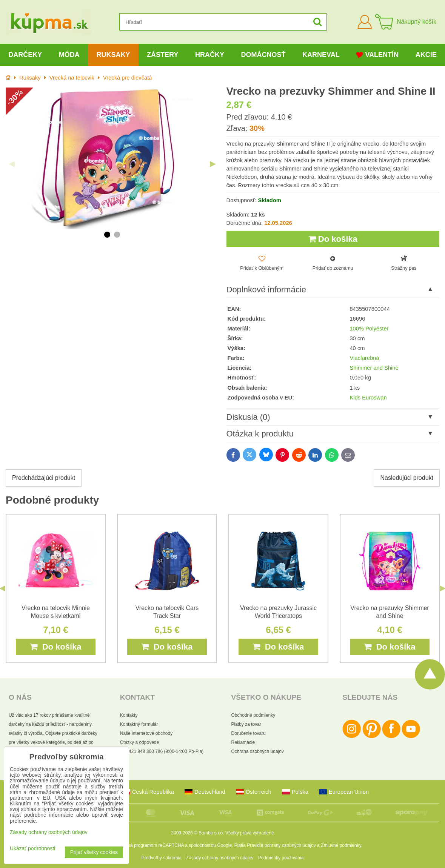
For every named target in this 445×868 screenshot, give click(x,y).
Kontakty (129, 715)
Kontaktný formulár (139, 724)
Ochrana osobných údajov (258, 751)
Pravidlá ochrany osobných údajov (281, 845)
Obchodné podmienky (253, 715)
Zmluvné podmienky (341, 845)
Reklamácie (243, 742)
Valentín (377, 55)
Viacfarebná (364, 358)
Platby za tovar (246, 724)
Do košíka (333, 239)
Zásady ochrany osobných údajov (220, 858)
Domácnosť (263, 55)
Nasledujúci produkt (407, 478)
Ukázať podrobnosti (32, 849)
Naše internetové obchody (146, 733)
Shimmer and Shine (374, 368)
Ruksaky (113, 55)
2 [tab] (117, 235)
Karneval (321, 55)
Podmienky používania (281, 858)
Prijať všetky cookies (94, 852)
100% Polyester (369, 329)
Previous (12, 164)
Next (213, 164)
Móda (69, 55)
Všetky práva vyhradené (250, 833)
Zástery (162, 55)
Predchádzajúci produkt (44, 478)
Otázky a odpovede (139, 742)
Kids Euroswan (368, 398)
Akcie (426, 55)
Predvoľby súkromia (162, 858)
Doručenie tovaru (249, 733)
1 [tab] (107, 235)
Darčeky (25, 55)
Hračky (210, 55)
